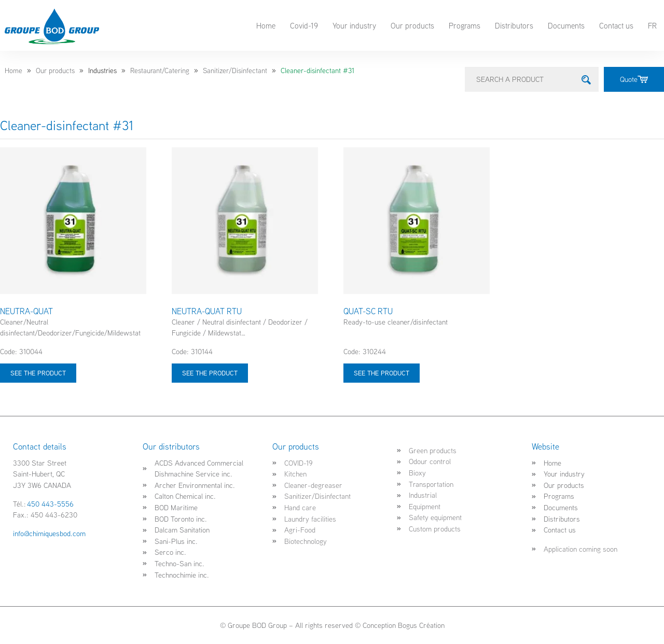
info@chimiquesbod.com (49, 533)
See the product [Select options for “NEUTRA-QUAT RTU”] (210, 373)
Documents (566, 25)
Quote (634, 79)
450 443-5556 (50, 504)
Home (266, 25)
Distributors (514, 25)
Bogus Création (421, 625)
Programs (465, 25)
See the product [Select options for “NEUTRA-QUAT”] (38, 373)
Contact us (616, 25)
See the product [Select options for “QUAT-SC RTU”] (382, 373)
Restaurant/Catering (160, 71)
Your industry (354, 25)
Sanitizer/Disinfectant (235, 71)
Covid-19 (304, 25)
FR (652, 25)
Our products (412, 25)
